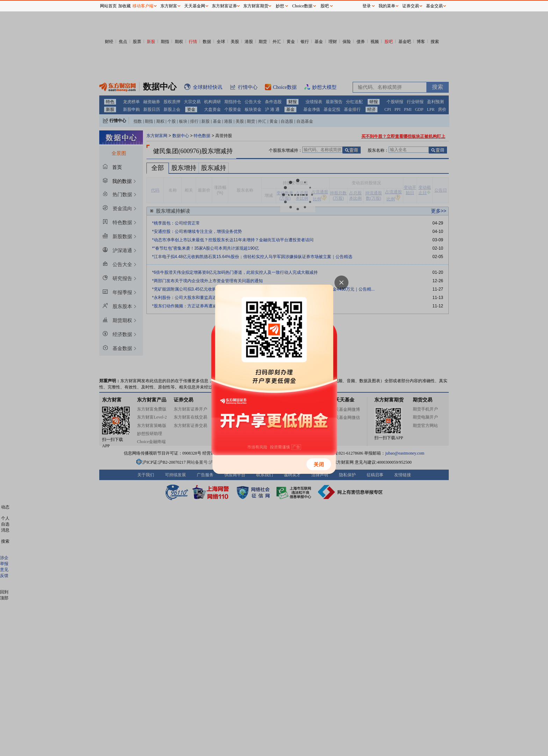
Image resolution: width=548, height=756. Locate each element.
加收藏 (124, 6)
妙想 (280, 6)
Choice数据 (302, 6)
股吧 (325, 6)
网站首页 (108, 6)
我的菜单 (387, 6)
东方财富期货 (256, 6)
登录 (367, 6)
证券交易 (411, 6)
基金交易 (434, 6)
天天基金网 (195, 6)
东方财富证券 (224, 6)
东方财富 (169, 6)
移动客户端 (143, 6)
